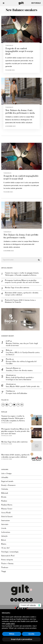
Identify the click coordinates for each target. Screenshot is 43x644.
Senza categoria (7, 560)
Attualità (5, 478)
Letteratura (6, 532)
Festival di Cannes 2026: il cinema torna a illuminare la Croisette (20, 301)
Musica (4, 544)
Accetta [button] (31, 634)
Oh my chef (5, 548)
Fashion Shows (7, 505)
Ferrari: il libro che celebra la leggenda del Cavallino (21, 363)
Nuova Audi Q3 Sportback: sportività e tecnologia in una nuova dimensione (20, 379)
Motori (4, 540)
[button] (39, 260)
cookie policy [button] (10, 624)
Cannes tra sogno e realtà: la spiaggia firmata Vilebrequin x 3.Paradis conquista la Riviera (22, 274)
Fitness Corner (7, 509)
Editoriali (5, 493)
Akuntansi (10, 375)
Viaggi (4, 571)
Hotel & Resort (7, 517)
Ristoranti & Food (8, 556)
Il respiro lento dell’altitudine (17, 393)
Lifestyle (4, 536)
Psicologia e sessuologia (10, 552)
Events (4, 497)
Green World (6, 513)
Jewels (4, 528)
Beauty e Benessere (8, 485)
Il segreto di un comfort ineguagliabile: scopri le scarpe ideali (19, 51)
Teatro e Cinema (7, 564)
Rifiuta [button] (12, 634)
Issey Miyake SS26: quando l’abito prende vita (23, 387)
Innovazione (6, 521)
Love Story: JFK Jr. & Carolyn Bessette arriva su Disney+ (23, 354)
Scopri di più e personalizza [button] (21, 639)
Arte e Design (6, 474)
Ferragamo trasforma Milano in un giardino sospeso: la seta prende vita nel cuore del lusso (22, 281)
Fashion (4, 501)
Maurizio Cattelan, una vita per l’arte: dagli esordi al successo (22, 345)
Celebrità (5, 489)
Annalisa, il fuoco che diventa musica (19, 371)
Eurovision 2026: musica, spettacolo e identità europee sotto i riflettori (22, 294)
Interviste (5, 524)
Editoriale (36, 3)
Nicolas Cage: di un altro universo (17, 288)
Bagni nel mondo (7, 481)
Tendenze (9, 45)
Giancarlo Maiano (12, 368)
